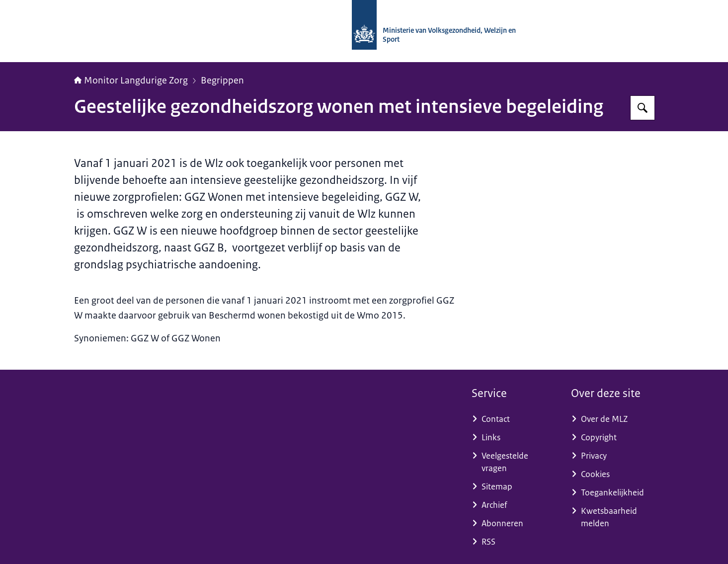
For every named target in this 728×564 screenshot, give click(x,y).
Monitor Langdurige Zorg (131, 81)
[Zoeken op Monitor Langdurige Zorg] (643, 108)
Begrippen (222, 81)
